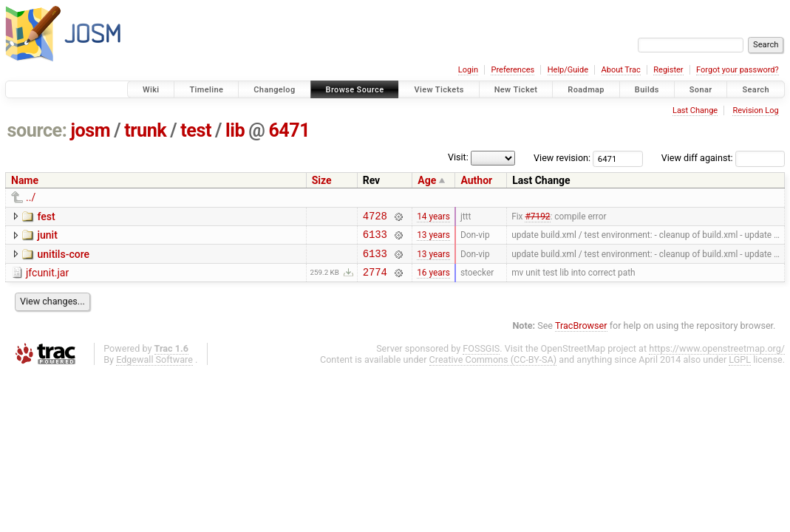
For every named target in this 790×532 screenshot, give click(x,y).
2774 (375, 280)
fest (46, 216)
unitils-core (63, 259)
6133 (375, 238)
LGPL (740, 368)
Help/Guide (568, 70)
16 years (433, 280)
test (196, 130)
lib (235, 130)
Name (25, 180)
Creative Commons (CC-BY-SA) (493, 368)
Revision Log (755, 110)
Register (668, 70)
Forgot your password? (738, 70)
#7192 (537, 217)
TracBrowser (581, 334)
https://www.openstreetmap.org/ (717, 357)
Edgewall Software (154, 368)
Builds (647, 90)
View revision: (562, 158)
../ (31, 197)
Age (427, 180)
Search (756, 90)
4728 (375, 218)
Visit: (458, 157)
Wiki (151, 90)
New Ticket (516, 90)
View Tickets (439, 90)
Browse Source (355, 90)
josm (90, 130)
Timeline (206, 90)
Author (476, 180)
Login (468, 70)
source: (37, 130)
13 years (433, 239)
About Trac (621, 70)
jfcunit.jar (47, 279)
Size (322, 180)
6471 (289, 130)
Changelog (274, 90)
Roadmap (586, 90)
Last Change (695, 110)
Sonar (701, 90)
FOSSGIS (481, 357)
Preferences (513, 70)
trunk (145, 130)
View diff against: (723, 158)
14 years (433, 217)
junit (47, 237)
